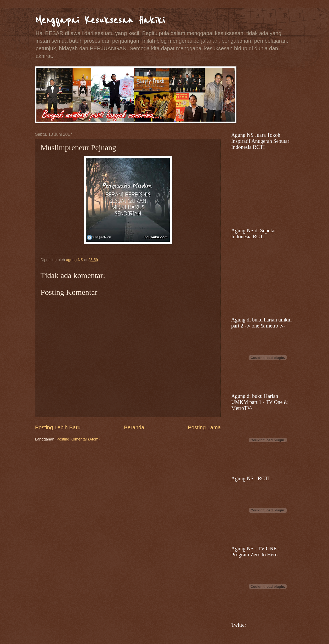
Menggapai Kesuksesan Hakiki (100, 20)
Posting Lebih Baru (58, 427)
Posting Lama (204, 427)
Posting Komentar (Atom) (78, 439)
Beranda (134, 427)
